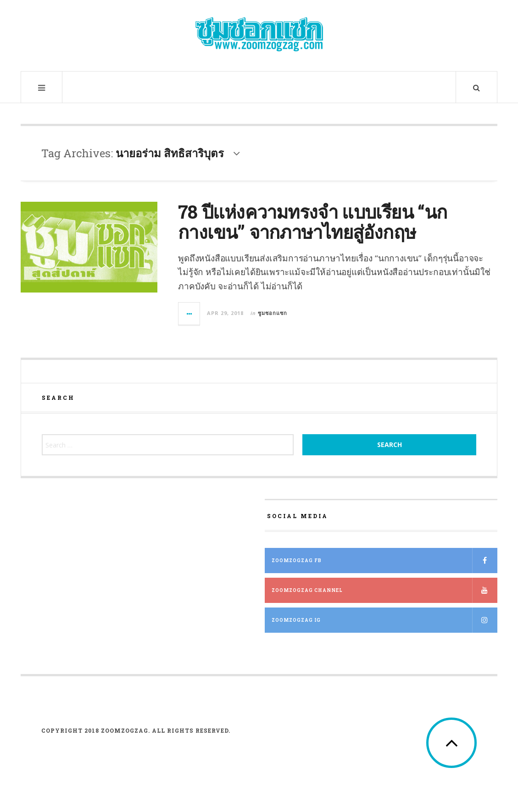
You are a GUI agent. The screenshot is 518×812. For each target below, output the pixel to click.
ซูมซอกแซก (273, 313)
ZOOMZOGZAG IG (384, 620)
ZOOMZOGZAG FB (384, 561)
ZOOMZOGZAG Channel (384, 590)
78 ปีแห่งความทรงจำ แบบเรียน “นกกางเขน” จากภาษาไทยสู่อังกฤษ (312, 222)
